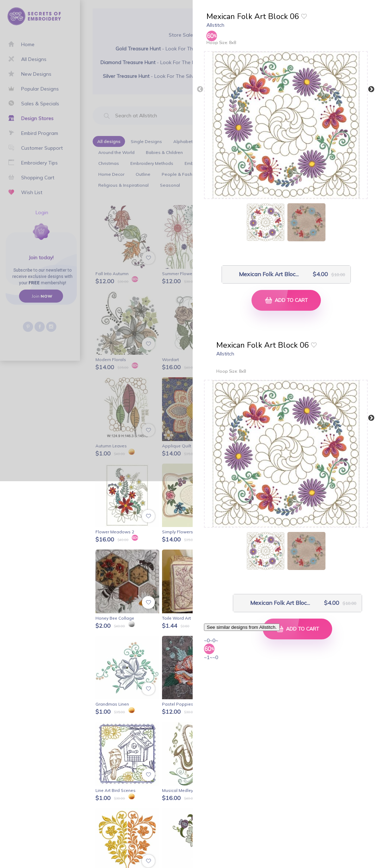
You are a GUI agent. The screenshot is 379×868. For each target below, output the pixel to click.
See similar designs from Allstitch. (242, 627)
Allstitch (215, 25)
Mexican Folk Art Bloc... (263, 274)
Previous (200, 89)
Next (371, 89)
